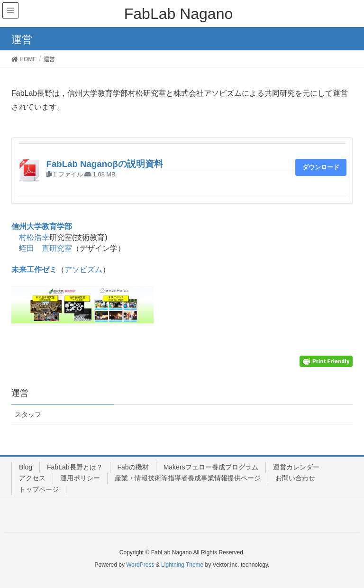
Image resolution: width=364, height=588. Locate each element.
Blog (26, 467)
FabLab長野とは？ (75, 467)
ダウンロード (321, 167)
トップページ (39, 489)
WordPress (140, 565)
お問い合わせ (295, 478)
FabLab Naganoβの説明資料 (105, 164)
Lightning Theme (182, 565)
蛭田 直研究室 (45, 248)
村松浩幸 (34, 237)
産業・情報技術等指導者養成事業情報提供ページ (188, 478)
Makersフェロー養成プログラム (211, 467)
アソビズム (83, 270)
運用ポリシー (80, 478)
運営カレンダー (296, 467)
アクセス (32, 478)
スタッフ (28, 414)
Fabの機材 (133, 467)
